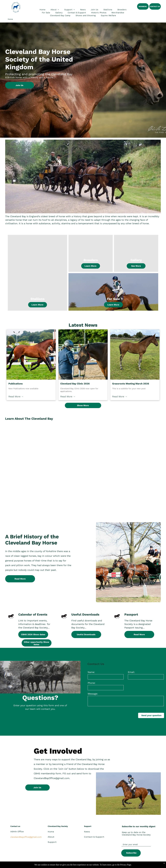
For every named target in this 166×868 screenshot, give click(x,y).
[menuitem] (42, 10)
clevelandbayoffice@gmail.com (26, 837)
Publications (16, 384)
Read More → (16, 396)
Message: (93, 694)
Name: (91, 672)
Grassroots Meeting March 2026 (131, 384)
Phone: (91, 683)
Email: (131, 672)
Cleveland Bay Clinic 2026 (75, 384)
